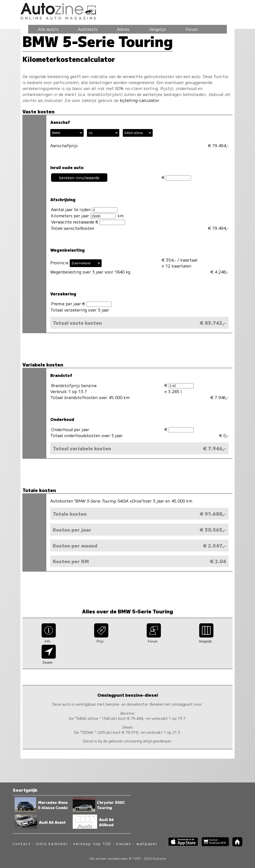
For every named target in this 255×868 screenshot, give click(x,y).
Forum (192, 29)
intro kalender (52, 844)
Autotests (88, 29)
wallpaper (147, 844)
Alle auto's (48, 29)
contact (22, 844)
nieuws (124, 844)
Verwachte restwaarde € (88, 222)
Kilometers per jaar (83, 216)
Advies (123, 29)
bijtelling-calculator (139, 100)
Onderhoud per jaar (70, 429)
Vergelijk (158, 29)
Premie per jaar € (81, 304)
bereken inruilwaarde (79, 178)
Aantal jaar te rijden (84, 209)
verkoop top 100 (92, 844)
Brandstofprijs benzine (74, 385)
